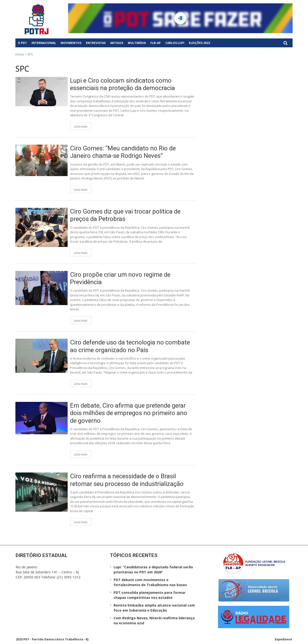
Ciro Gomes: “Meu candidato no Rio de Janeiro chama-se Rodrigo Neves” (123, 152)
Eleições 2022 (199, 43)
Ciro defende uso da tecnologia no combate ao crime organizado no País (130, 346)
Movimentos (71, 43)
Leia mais (81, 126)
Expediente (283, 639)
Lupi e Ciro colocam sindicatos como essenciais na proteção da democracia (122, 84)
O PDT (22, 43)
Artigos (117, 43)
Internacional (44, 43)
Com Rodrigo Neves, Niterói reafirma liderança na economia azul (154, 620)
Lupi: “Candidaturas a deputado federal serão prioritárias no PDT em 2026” (153, 570)
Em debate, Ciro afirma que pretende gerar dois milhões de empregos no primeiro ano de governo (129, 413)
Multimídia (137, 43)
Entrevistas (96, 43)
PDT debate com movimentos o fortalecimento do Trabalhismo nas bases (150, 582)
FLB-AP (156, 43)
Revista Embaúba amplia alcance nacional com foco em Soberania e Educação (154, 608)
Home (20, 54)
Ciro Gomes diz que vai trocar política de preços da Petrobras (125, 215)
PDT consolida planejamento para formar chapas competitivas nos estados (150, 595)
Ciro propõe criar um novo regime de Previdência (120, 278)
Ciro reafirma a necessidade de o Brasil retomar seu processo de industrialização (127, 480)
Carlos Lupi (175, 43)
